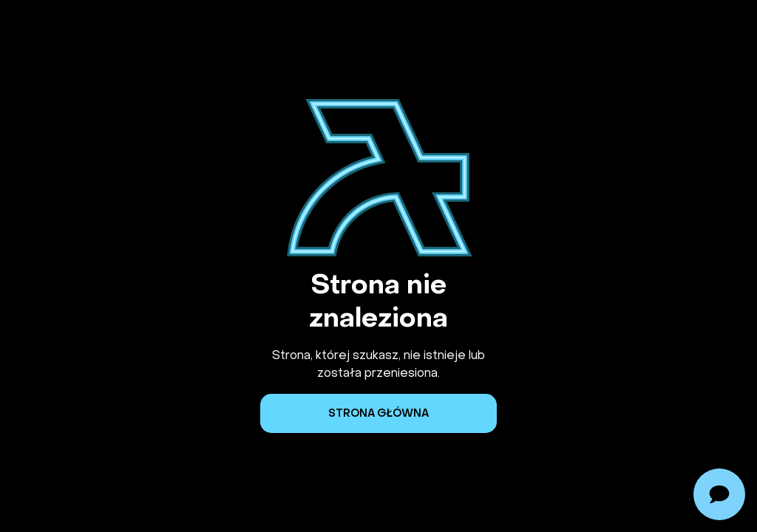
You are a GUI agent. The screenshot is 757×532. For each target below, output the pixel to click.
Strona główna (378, 413)
